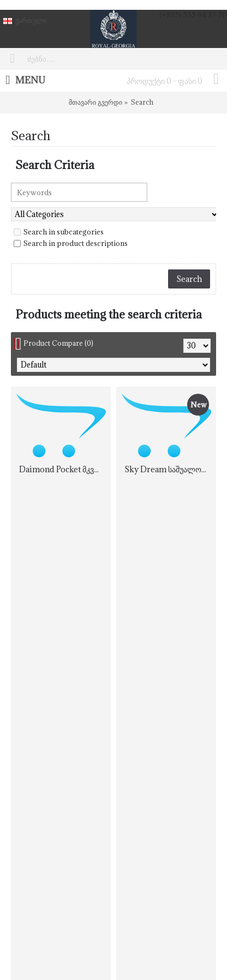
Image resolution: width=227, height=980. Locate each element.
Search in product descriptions (71, 243)
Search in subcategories (59, 232)
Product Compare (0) (58, 343)
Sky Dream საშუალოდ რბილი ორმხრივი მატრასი (168, 469)
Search (142, 102)
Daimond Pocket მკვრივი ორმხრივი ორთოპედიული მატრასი (63, 469)
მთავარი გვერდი (95, 102)
